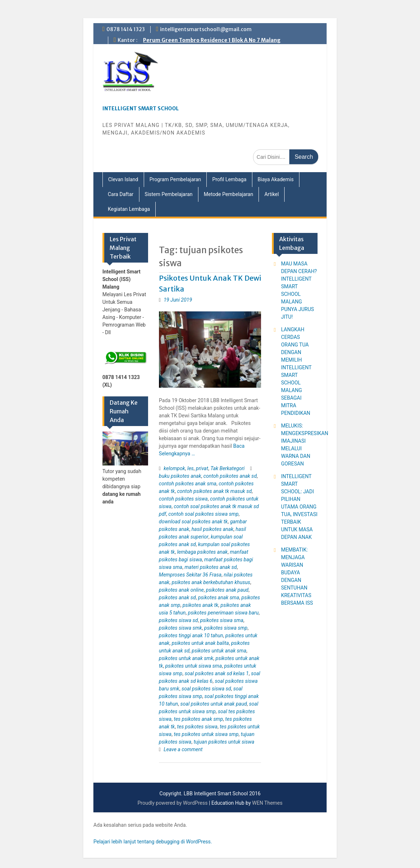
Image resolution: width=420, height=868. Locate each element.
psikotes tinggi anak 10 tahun (191, 635)
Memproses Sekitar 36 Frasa (190, 575)
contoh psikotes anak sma (188, 484)
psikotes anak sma (219, 597)
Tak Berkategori (228, 468)
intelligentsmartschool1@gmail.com (206, 29)
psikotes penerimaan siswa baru (223, 613)
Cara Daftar (121, 194)
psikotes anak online (181, 590)
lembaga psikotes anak (202, 552)
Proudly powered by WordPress (173, 803)
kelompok (174, 468)
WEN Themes (267, 803)
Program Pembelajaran (175, 179)
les (190, 468)
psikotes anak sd (177, 597)
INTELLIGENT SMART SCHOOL (141, 109)
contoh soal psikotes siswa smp (203, 514)
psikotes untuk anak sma (219, 651)
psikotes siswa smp (226, 628)
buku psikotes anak (180, 476)
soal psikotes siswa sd (206, 689)
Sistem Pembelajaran (169, 194)
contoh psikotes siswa (183, 499)
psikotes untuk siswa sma (194, 666)
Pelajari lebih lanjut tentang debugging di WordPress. (153, 842)
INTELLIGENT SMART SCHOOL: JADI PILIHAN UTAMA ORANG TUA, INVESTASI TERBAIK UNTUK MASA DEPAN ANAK (299, 507)
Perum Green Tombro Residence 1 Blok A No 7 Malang (212, 40)
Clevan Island (123, 179)
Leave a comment (183, 749)
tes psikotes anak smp (198, 719)
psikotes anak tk (200, 605)
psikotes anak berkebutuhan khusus (211, 582)
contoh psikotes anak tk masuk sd (214, 491)
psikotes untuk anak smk (186, 658)
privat (202, 468)
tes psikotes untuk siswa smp (206, 734)
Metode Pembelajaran (228, 194)
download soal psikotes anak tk (193, 522)
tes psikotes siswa (197, 727)
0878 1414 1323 (126, 29)
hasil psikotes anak (213, 529)
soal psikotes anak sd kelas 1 (217, 673)
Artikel (272, 194)
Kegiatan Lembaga (129, 209)
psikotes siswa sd (178, 620)
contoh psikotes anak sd (230, 476)
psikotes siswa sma (222, 620)
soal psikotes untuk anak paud (214, 704)
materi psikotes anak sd (211, 567)
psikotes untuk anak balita (200, 643)
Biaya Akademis (276, 179)
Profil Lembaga (229, 179)
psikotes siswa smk (180, 628)
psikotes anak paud (227, 590)
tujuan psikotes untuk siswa (224, 742)
